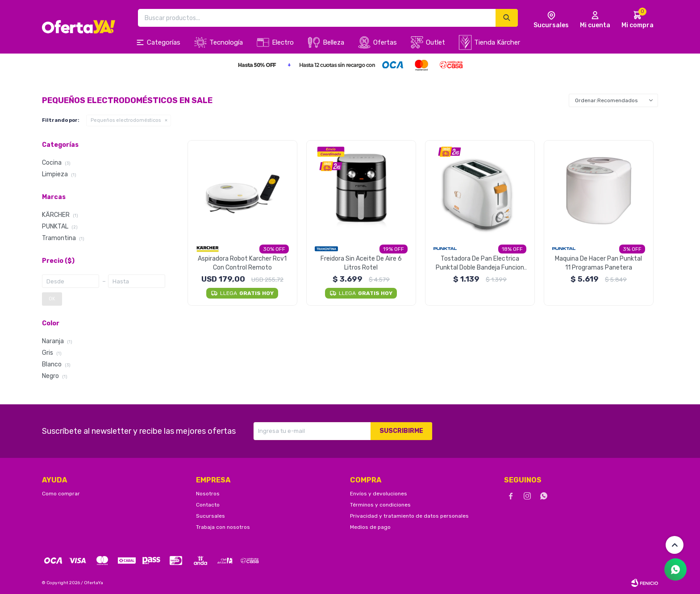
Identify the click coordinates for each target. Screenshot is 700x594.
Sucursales (210, 516)
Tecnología (226, 42)
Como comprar (61, 494)
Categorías (164, 42)
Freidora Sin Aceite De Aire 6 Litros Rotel (361, 263)
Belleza (333, 42)
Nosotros (208, 494)
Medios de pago (370, 527)
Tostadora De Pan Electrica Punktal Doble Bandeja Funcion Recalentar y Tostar (480, 264)
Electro (283, 42)
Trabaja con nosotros (223, 527)
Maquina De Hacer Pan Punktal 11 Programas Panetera (598, 263)
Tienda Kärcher (497, 42)
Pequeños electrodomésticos (126, 120)
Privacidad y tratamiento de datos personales (409, 516)
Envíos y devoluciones (379, 494)
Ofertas (385, 42)
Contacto (208, 505)
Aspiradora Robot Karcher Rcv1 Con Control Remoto (242, 263)
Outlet (435, 42)
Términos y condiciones (380, 505)
